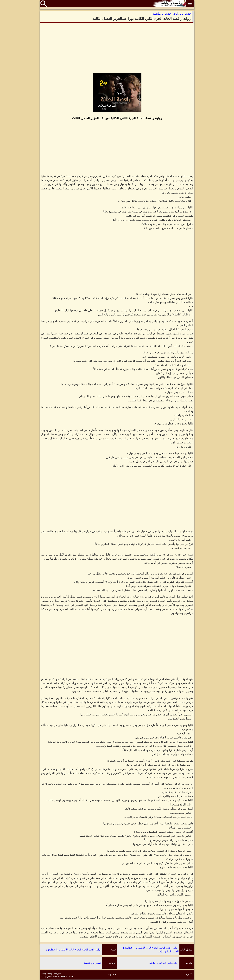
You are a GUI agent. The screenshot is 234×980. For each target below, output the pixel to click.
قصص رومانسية (93, 963)
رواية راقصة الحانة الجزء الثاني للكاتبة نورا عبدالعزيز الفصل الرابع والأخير (151, 950)
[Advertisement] (117, 48)
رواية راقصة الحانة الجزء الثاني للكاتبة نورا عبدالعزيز (73, 950)
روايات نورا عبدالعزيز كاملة (164, 963)
